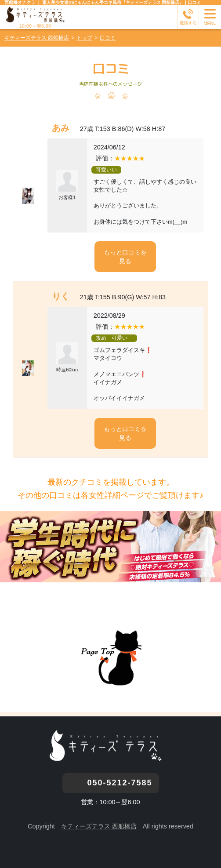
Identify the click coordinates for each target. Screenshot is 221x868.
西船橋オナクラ (20, 2)
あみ (61, 128)
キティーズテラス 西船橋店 (99, 826)
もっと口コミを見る (125, 257)
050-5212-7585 (120, 783)
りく (61, 296)
